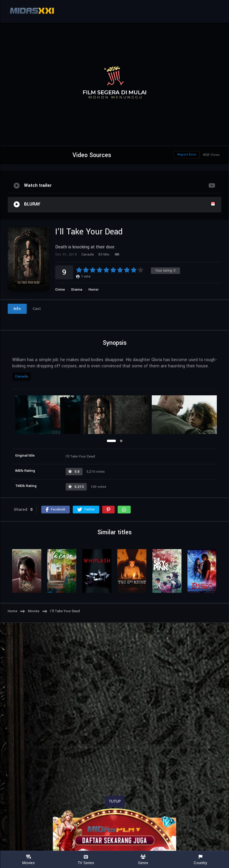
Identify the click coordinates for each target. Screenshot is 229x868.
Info (17, 309)
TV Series (86, 860)
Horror (94, 290)
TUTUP (115, 801)
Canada (22, 376)
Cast (37, 309)
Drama (77, 290)
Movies (29, 860)
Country (200, 860)
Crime (60, 290)
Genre (143, 860)
